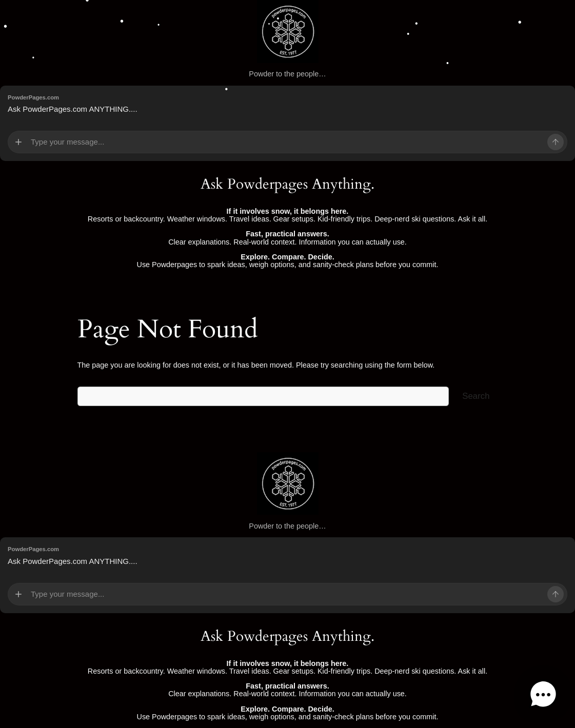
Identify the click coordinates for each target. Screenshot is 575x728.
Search (476, 396)
